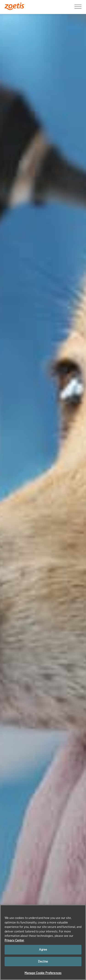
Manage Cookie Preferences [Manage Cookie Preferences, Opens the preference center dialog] (43, 973)
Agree (43, 950)
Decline (43, 962)
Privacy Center (14, 940)
